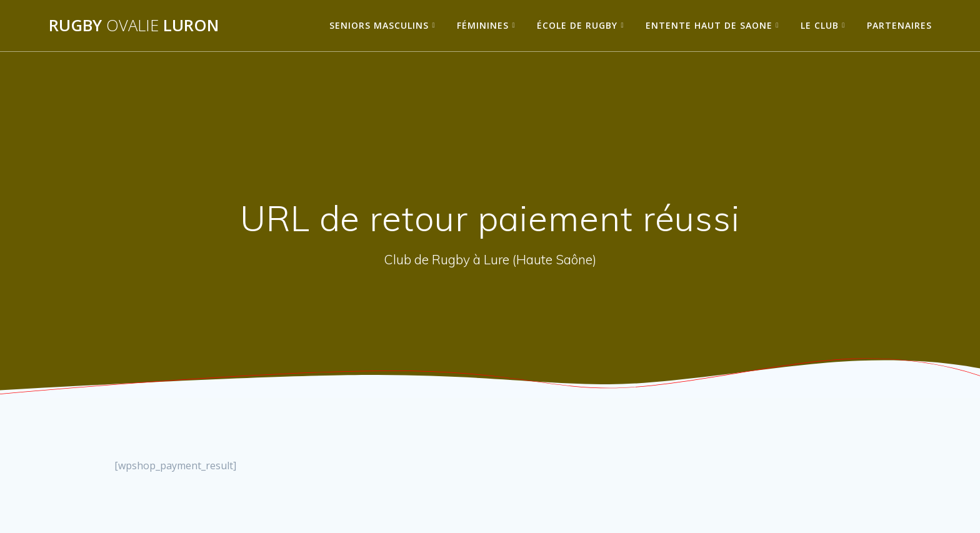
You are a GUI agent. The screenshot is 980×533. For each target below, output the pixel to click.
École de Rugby (577, 25)
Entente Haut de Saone (709, 25)
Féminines (483, 25)
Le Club (820, 25)
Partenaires (899, 25)
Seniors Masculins (379, 25)
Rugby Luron (134, 26)
